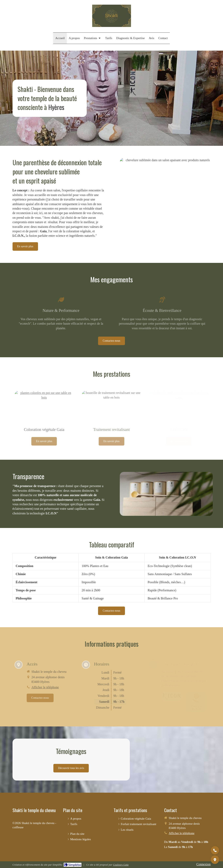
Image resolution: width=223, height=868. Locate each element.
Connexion (203, 864)
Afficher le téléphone (182, 833)
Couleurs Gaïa (121, 865)
